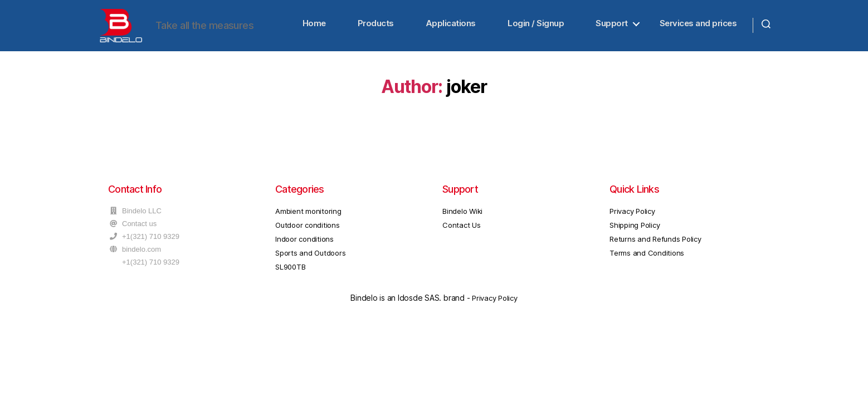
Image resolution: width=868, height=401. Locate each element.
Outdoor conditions (308, 236)
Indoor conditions (304, 250)
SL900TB (290, 277)
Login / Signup (536, 29)
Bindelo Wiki (462, 222)
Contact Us (462, 236)
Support (612, 29)
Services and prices (698, 29)
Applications (451, 29)
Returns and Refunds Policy (655, 250)
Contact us (139, 234)
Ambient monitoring (308, 222)
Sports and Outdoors (310, 263)
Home (314, 29)
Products (376, 29)
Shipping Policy (635, 236)
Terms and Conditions (647, 263)
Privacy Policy (632, 222)
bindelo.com (142, 260)
